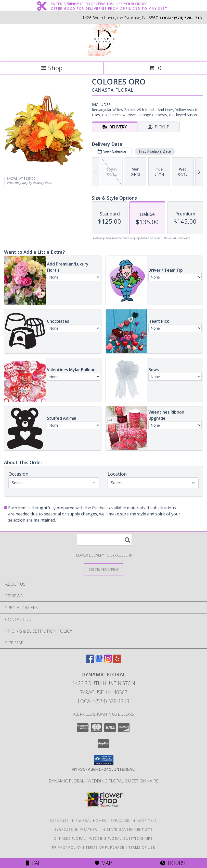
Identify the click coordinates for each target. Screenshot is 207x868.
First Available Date (155, 151)
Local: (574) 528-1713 (103, 701)
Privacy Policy (67, 847)
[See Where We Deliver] (103, 569)
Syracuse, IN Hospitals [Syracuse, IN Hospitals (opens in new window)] (134, 821)
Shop (52, 68)
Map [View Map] (103, 863)
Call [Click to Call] (35, 863)
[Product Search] (104, 540)
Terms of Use (142, 847)
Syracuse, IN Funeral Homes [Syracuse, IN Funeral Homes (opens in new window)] (78, 821)
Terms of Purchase (105, 847)
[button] (104, 760)
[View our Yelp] (117, 661)
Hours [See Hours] (172, 863)
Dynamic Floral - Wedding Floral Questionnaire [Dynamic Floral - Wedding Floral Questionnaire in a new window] (104, 781)
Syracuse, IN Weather (76, 829)
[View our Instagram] (108, 661)
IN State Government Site (127, 829)
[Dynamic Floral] (104, 55)
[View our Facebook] (90, 661)
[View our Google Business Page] (99, 661)
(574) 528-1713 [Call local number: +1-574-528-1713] (188, 18)
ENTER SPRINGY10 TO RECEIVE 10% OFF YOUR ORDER (110, 4)
